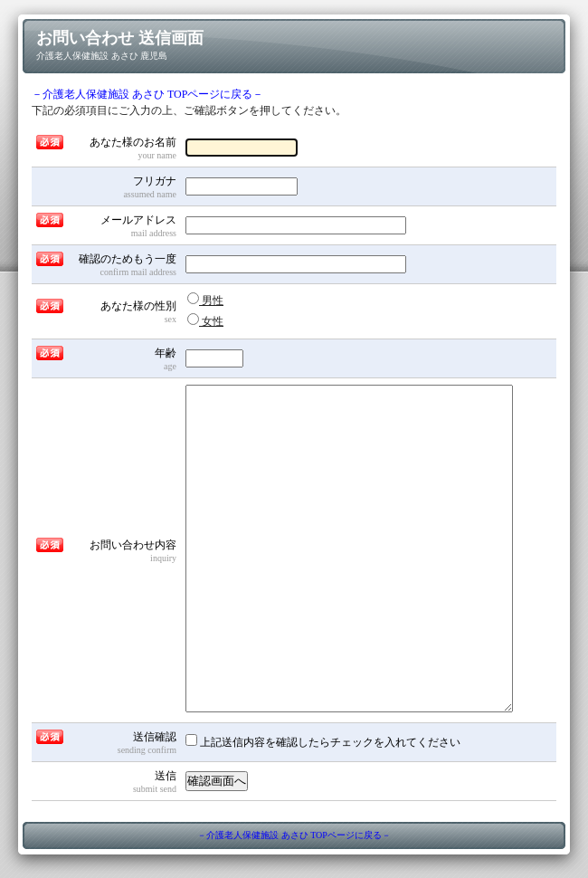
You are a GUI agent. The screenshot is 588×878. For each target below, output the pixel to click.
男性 (205, 300)
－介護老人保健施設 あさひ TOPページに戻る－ (147, 94)
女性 (205, 320)
